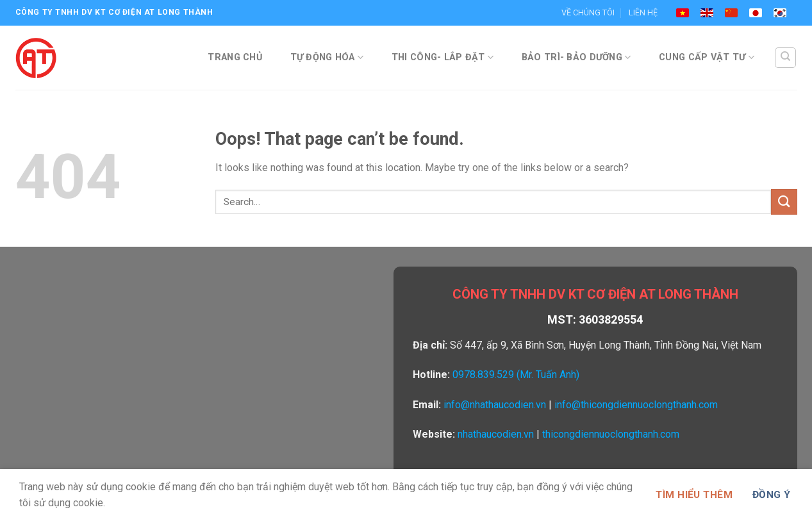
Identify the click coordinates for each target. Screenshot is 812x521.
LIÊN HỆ (643, 12)
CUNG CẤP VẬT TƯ (707, 57)
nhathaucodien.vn (496, 434)
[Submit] (784, 202)
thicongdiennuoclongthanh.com (611, 434)
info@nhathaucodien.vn (495, 405)
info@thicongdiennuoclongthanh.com (636, 405)
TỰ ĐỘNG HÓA (327, 57)
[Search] (785, 58)
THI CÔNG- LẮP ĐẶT (443, 57)
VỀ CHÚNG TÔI (588, 12)
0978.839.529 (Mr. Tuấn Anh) (516, 375)
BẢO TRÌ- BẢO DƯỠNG (576, 57)
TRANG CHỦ (235, 57)
